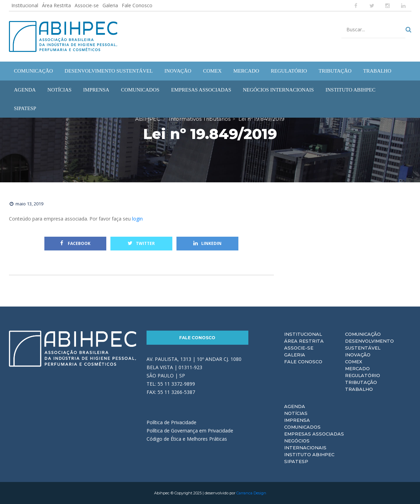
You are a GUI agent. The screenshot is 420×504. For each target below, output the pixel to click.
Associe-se (87, 5)
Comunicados (302, 427)
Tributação (361, 382)
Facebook (75, 243)
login (137, 219)
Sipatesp (296, 461)
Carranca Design (251, 493)
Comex (354, 362)
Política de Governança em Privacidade (190, 431)
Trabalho (359, 389)
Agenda (295, 406)
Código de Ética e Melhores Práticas (187, 439)
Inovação (358, 355)
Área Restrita (56, 5)
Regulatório (363, 375)
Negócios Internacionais (305, 444)
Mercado (357, 368)
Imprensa (297, 420)
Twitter (141, 243)
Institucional (25, 5)
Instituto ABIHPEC (309, 454)
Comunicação (363, 334)
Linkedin (207, 243)
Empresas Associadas (314, 434)
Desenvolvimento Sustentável (369, 344)
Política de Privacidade (171, 422)
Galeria (110, 5)
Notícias (296, 413)
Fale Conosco (137, 5)
